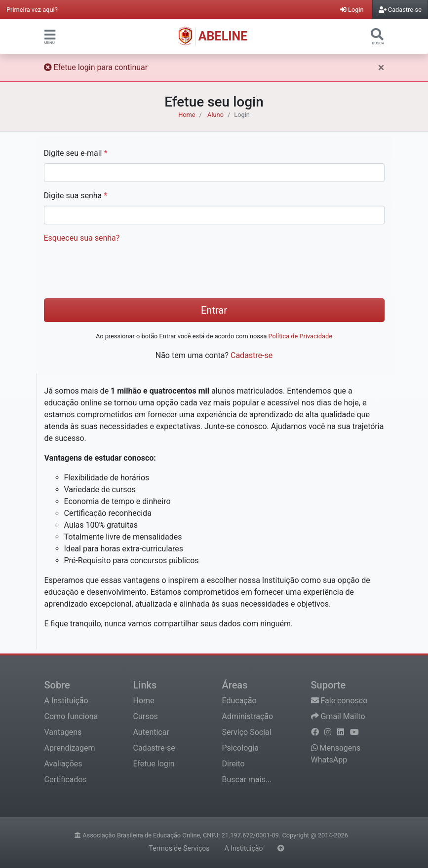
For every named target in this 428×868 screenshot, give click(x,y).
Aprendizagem (70, 748)
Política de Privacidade (300, 336)
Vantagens (63, 732)
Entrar (214, 310)
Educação (239, 701)
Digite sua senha (76, 196)
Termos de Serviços (179, 848)
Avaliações (63, 764)
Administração (248, 716)
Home (187, 115)
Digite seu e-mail (76, 153)
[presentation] (119, 271)
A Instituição (66, 701)
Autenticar (151, 732)
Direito (233, 764)
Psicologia (240, 748)
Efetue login (154, 764)
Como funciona (71, 716)
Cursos (146, 716)
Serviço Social (247, 732)
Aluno (215, 115)
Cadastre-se (252, 355)
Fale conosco (339, 701)
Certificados (66, 779)
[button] (50, 34)
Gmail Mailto (338, 716)
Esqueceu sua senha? (82, 238)
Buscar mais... (247, 779)
